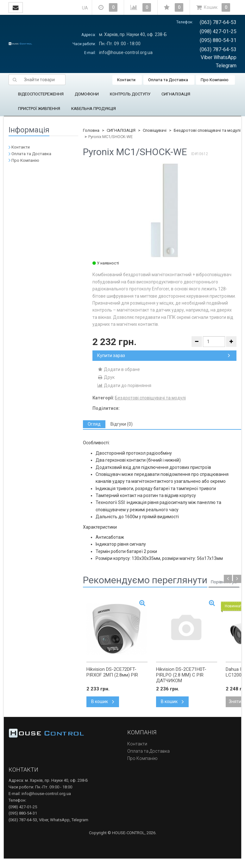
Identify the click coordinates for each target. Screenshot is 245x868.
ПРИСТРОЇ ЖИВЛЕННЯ (39, 109)
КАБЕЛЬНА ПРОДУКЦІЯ (94, 109)
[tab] (94, 424)
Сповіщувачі (155, 130)
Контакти (126, 80)
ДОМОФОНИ (87, 94)
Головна (91, 130)
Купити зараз (164, 355)
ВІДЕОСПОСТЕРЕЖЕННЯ (41, 94)
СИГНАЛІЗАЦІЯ (176, 94)
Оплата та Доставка (168, 80)
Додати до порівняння (124, 385)
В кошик (103, 701)
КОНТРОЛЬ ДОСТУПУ (130, 94)
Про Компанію (215, 80)
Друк (106, 377)
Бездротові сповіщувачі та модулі (207, 130)
